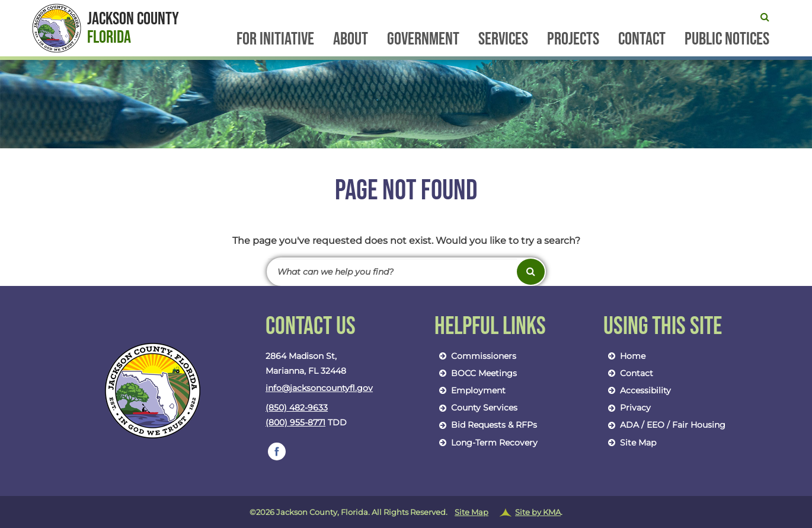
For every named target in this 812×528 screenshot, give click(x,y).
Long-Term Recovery (486, 443)
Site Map (630, 443)
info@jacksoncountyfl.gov (319, 388)
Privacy (627, 408)
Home (624, 356)
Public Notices (727, 40)
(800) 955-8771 (295, 422)
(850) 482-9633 (297, 408)
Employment (470, 390)
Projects (573, 40)
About (351, 40)
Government (423, 40)
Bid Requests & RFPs (486, 425)
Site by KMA (538, 512)
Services (503, 40)
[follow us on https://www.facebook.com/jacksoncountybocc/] (277, 451)
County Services (476, 408)
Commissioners (475, 356)
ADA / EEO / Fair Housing (664, 425)
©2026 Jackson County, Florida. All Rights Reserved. (406, 512)
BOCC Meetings (476, 373)
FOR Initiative (275, 40)
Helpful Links (490, 327)
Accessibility (637, 390)
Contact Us (311, 327)
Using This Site (663, 327)
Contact (642, 40)
